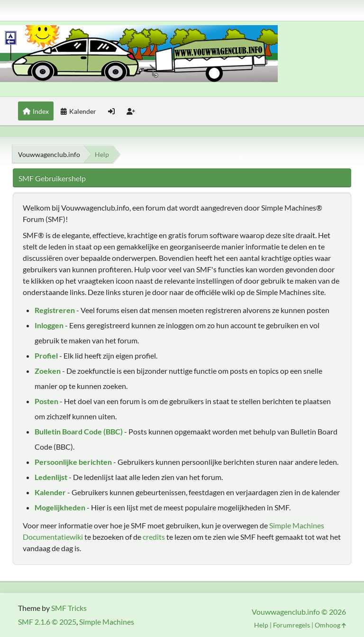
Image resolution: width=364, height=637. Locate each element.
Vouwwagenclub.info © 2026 (299, 612)
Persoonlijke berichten (73, 462)
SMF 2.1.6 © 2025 (47, 622)
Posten (46, 401)
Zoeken (48, 371)
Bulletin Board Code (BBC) (79, 431)
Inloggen (49, 325)
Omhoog (330, 625)
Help (261, 625)
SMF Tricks (69, 608)
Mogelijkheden (60, 507)
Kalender (50, 492)
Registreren (55, 310)
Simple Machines (107, 622)
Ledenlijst (51, 477)
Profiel (46, 355)
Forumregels (291, 625)
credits (154, 537)
